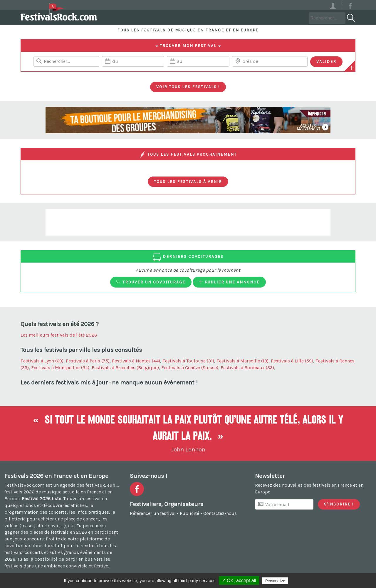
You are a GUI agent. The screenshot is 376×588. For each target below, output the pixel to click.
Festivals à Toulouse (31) (188, 361)
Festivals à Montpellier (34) (60, 368)
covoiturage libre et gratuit (33, 546)
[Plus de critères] (352, 68)
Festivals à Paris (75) (88, 361)
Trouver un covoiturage (151, 282)
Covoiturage (175, 17)
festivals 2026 (19, 492)
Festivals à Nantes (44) (136, 361)
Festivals (125, 17)
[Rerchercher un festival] (66, 61)
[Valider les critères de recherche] (326, 62)
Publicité (189, 513)
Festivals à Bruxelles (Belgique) (125, 368)
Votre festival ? (277, 17)
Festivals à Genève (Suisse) (190, 368)
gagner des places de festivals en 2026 (46, 532)
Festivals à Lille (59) (292, 361)
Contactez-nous (220, 513)
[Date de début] (133, 61)
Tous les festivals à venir (188, 182)
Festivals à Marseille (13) (242, 361)
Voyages (223, 17)
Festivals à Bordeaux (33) (247, 368)
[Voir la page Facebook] (350, 7)
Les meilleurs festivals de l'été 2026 (59, 335)
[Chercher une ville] (270, 61)
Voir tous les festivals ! (188, 87)
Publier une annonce (229, 282)
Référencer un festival (153, 513)
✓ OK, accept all (239, 581)
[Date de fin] (198, 61)
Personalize (275, 581)
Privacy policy (304, 581)
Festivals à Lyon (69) (42, 361)
